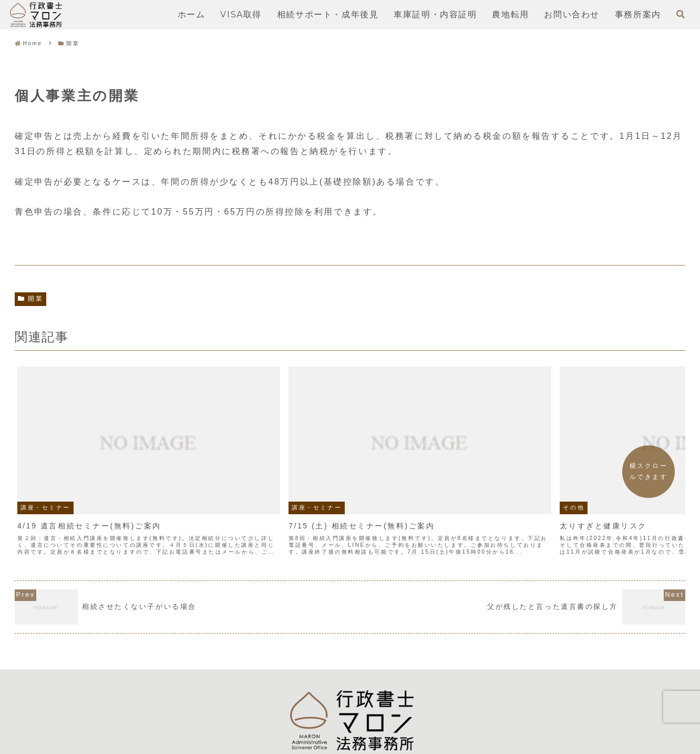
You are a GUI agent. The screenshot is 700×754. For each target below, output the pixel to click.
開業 (30, 299)
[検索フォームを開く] (681, 14)
